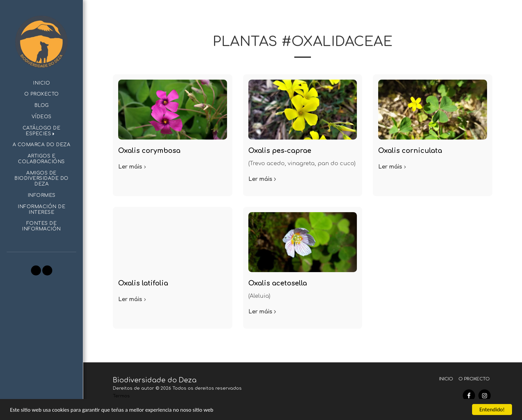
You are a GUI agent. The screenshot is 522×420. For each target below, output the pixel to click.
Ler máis (133, 167)
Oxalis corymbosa (149, 151)
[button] (41, 131)
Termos (121, 396)
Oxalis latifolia (143, 283)
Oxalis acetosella (278, 283)
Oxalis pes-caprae (280, 151)
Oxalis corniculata (410, 151)
